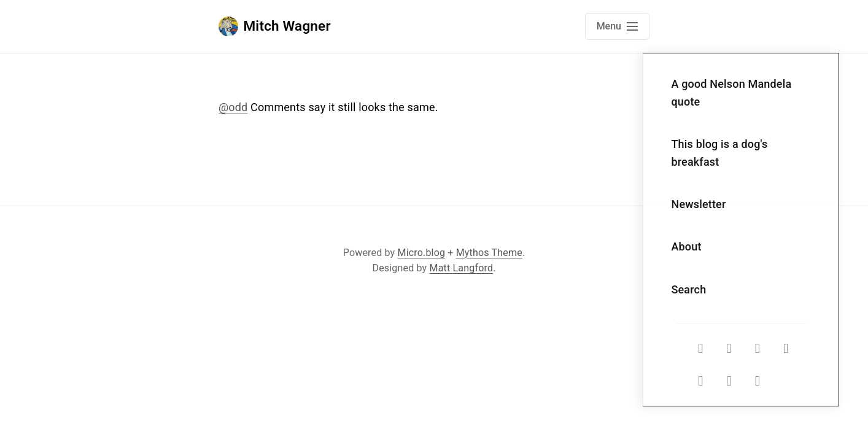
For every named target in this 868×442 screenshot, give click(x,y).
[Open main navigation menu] (617, 26)
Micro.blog (422, 253)
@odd (233, 107)
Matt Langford (462, 268)
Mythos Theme (489, 253)
